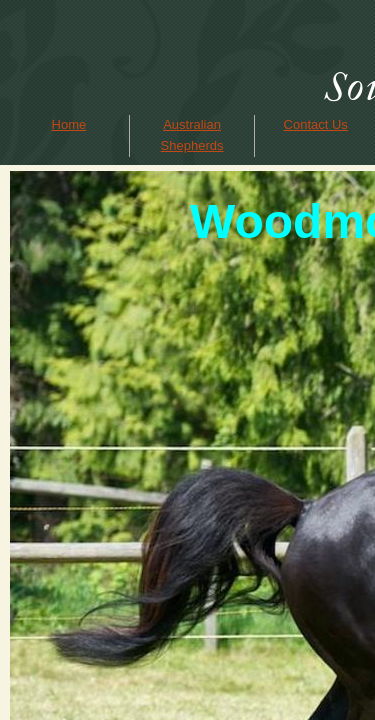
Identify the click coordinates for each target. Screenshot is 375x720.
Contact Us (316, 124)
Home (69, 124)
